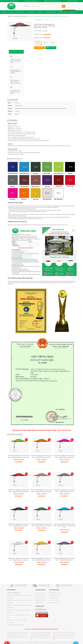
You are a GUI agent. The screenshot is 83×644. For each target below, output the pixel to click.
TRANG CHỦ (4, 12)
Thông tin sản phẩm (39, 20)
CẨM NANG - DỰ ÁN (62, 12)
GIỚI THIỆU (11, 12)
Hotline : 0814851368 (19, 460)
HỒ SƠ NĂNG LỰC (73, 12)
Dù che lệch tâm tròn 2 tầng (20, 16)
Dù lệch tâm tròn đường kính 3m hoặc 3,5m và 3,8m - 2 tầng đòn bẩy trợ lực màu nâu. (48, 16)
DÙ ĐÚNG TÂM (41, 12)
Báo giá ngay (52, 48)
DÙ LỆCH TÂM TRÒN (31, 12)
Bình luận (47, 20)
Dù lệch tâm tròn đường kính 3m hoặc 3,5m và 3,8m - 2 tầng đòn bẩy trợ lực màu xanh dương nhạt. (64, 526)
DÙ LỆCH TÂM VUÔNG (20, 12)
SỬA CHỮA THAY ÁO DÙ (51, 12)
